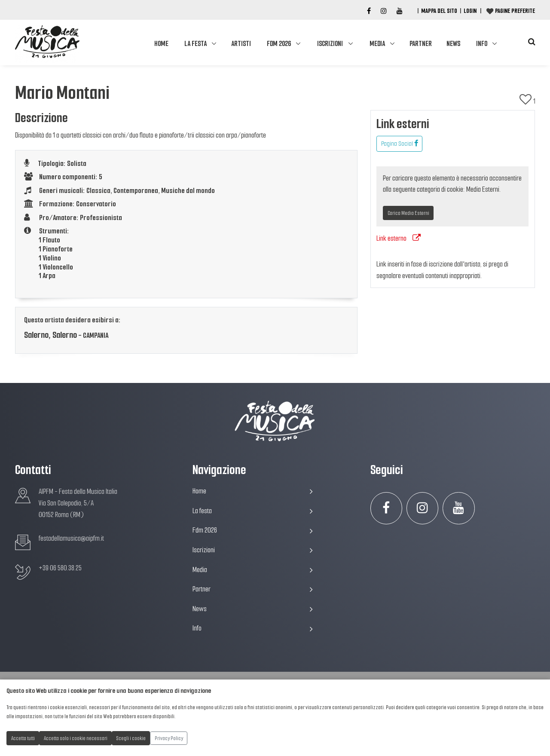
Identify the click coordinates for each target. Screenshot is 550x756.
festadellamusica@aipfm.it (71, 538)
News (453, 44)
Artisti (241, 44)
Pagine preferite (515, 11)
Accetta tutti (23, 738)
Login (470, 11)
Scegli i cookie (131, 738)
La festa (196, 44)
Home (161, 44)
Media (377, 44)
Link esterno (399, 238)
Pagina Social (400, 144)
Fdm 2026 (279, 44)
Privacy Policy (169, 738)
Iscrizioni (330, 44)
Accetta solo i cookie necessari (76, 738)
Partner (421, 44)
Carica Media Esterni (408, 213)
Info (482, 44)
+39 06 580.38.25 (60, 568)
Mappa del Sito (439, 11)
